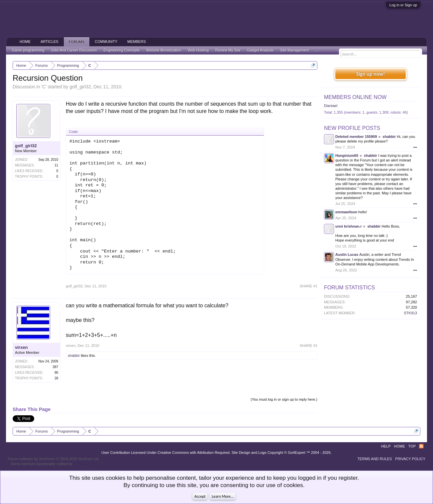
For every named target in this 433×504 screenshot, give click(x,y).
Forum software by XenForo (54, 459)
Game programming (28, 50)
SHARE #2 (309, 346)
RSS (421, 446)
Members (137, 42)
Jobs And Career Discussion (74, 50)
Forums (77, 42)
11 (56, 165)
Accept (200, 496)
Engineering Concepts (122, 50)
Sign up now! (371, 74)
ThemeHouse (84, 464)
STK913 (410, 313)
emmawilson (346, 212)
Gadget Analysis (261, 50)
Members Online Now (355, 97)
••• (415, 147)
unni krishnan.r (348, 226)
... (317, 50)
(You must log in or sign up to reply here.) (284, 399)
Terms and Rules (375, 459)
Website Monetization (164, 50)
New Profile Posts (352, 128)
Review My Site (228, 50)
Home (25, 42)
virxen (21, 347)
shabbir (74, 355)
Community (106, 42)
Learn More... (223, 496)
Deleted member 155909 (356, 137)
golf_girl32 (80, 87)
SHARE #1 (309, 286)
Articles (50, 42)
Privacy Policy (410, 459)
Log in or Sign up (403, 5)
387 (55, 367)
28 (56, 378)
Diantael (331, 106)
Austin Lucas (347, 254)
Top (412, 446)
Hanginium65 (347, 155)
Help (386, 446)
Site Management (294, 50)
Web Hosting (198, 50)
